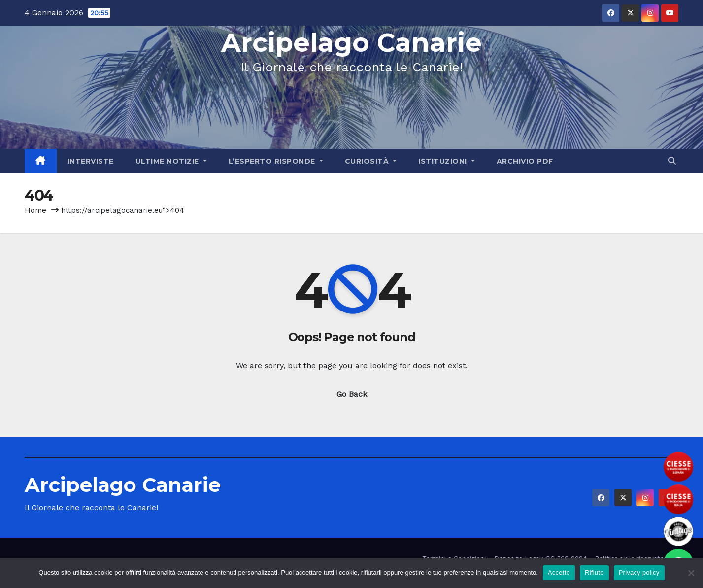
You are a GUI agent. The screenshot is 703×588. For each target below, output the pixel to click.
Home (35, 210)
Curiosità (371, 161)
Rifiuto (594, 572)
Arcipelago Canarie (351, 43)
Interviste (91, 161)
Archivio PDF (525, 161)
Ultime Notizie (171, 161)
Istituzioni (447, 161)
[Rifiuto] (691, 573)
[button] (672, 161)
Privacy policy (639, 572)
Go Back (352, 394)
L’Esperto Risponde (276, 161)
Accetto (559, 572)
